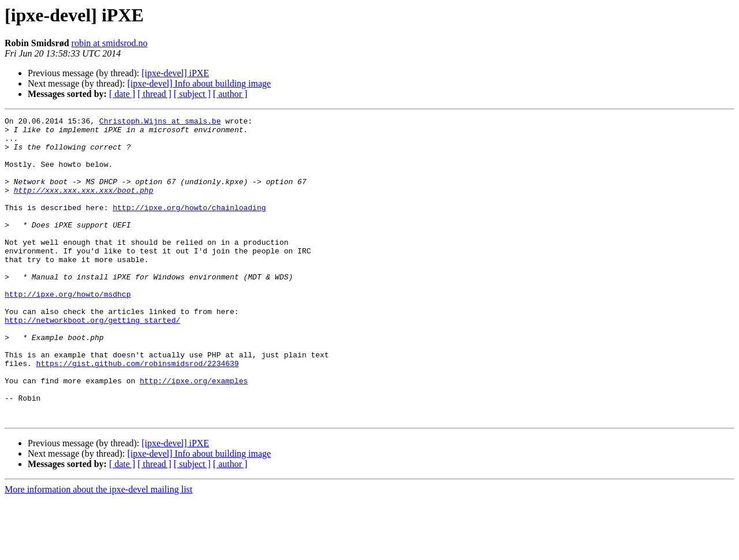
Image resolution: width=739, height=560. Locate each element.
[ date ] (122, 94)
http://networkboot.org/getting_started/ (92, 361)
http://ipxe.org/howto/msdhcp (68, 330)
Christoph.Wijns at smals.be (160, 122)
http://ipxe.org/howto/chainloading (189, 226)
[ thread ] (154, 94)
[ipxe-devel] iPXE (175, 73)
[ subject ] (192, 94)
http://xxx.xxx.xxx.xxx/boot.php (84, 206)
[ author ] (230, 94)
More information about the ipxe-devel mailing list (98, 550)
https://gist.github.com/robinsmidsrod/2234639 (138, 413)
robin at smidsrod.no (110, 43)
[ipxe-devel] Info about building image (199, 83)
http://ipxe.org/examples (194, 434)
